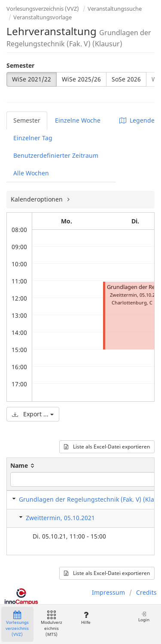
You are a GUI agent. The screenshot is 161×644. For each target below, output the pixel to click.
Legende (137, 120)
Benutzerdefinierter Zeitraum (56, 155)
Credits (146, 592)
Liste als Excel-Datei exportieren (107, 447)
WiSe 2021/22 (32, 79)
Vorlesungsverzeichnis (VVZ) (43, 9)
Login (144, 617)
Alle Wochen (31, 173)
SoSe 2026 (126, 79)
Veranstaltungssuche (115, 9)
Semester (20, 65)
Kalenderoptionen (38, 199)
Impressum (108, 592)
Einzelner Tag (33, 138)
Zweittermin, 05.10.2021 (60, 518)
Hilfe (86, 618)
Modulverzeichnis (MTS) (52, 624)
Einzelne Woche (78, 120)
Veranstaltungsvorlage (43, 17)
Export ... (33, 414)
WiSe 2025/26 (81, 79)
